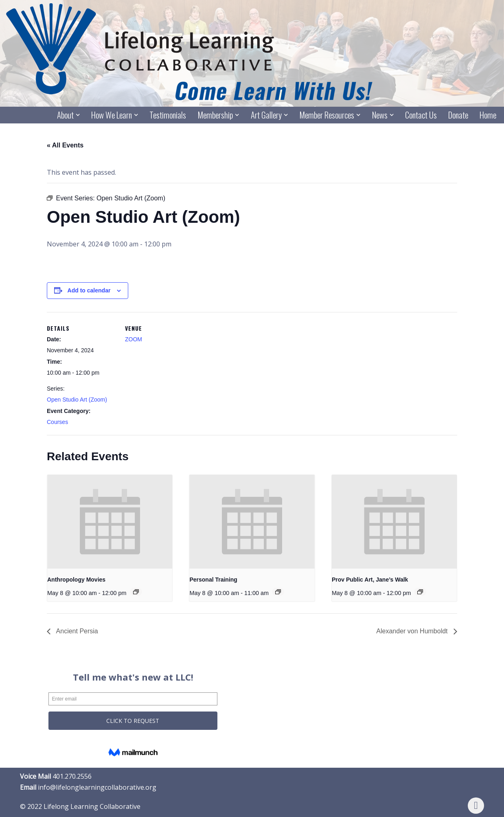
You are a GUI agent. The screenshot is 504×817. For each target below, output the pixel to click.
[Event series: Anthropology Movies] (136, 592)
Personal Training (213, 580)
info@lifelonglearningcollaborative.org (97, 787)
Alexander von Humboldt (413, 631)
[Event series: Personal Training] (278, 592)
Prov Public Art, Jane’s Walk (370, 580)
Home (488, 115)
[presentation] (110, 522)
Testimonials (168, 115)
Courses (57, 422)
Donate (458, 115)
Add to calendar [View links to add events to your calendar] (89, 290)
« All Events (65, 145)
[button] (78, 115)
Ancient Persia (76, 631)
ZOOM (134, 339)
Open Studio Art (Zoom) (77, 400)
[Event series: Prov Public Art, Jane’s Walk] (420, 592)
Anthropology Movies (76, 580)
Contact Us (421, 115)
